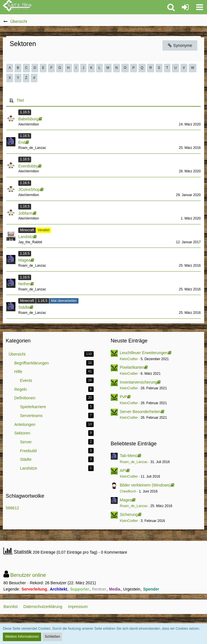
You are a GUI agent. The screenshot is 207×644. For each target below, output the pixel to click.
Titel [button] (20, 100)
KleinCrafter (129, 359)
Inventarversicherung (139, 382)
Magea (126, 500)
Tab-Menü (129, 456)
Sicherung (129, 515)
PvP (124, 397)
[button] (200, 7)
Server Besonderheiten (140, 412)
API (123, 470)
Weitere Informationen (22, 637)
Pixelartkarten (132, 367)
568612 (12, 508)
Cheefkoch (128, 491)
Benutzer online (28, 575)
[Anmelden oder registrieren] (185, 7)
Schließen (52, 637)
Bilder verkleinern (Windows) (145, 485)
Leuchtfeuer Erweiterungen (144, 353)
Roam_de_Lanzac (134, 462)
